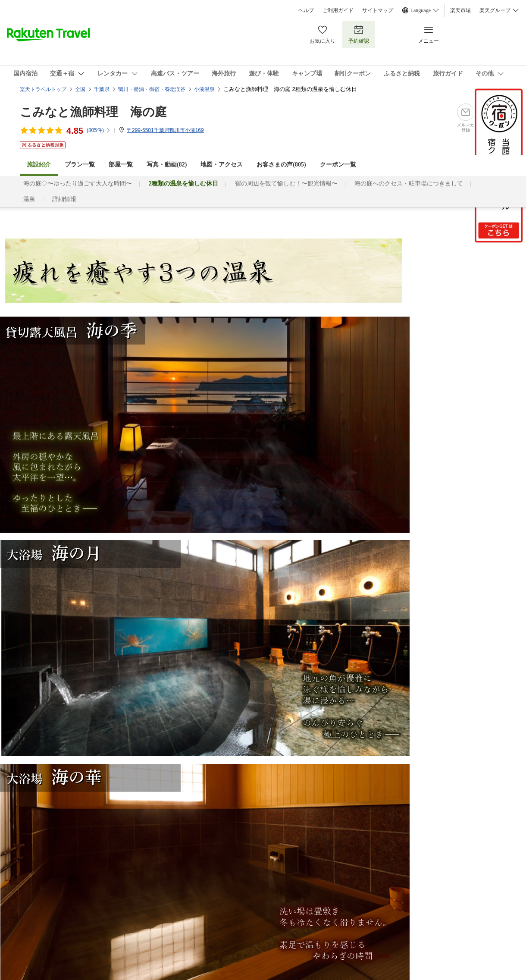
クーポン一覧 (338, 165)
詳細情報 (64, 199)
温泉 (29, 199)
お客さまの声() (281, 165)
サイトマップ (378, 10)
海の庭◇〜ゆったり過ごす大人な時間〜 (78, 184)
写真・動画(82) (167, 165)
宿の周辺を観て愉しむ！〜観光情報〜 (286, 184)
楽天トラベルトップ (43, 89)
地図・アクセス (222, 165)
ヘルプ (306, 10)
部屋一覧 (121, 165)
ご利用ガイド (338, 10)
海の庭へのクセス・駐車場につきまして (409, 184)
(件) (99, 130)
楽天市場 (460, 10)
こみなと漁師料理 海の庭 (93, 112)
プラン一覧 (80, 165)
